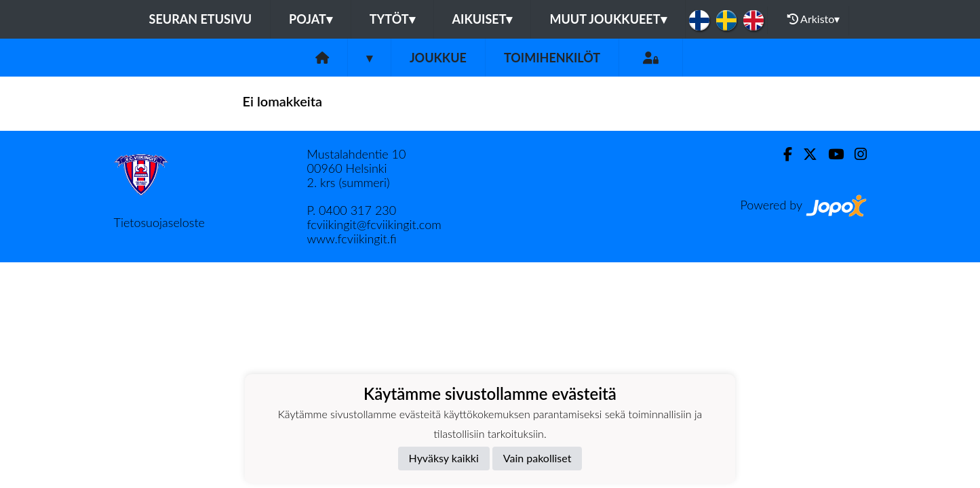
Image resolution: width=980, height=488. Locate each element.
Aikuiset (483, 19)
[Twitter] (805, 154)
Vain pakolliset (537, 458)
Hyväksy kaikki (444, 458)
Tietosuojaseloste (159, 222)
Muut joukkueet (608, 19)
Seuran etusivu (201, 19)
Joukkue (438, 58)
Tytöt (392, 19)
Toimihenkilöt (552, 58)
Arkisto (814, 19)
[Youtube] (830, 154)
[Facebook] (782, 154)
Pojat (311, 19)
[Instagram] (855, 154)
